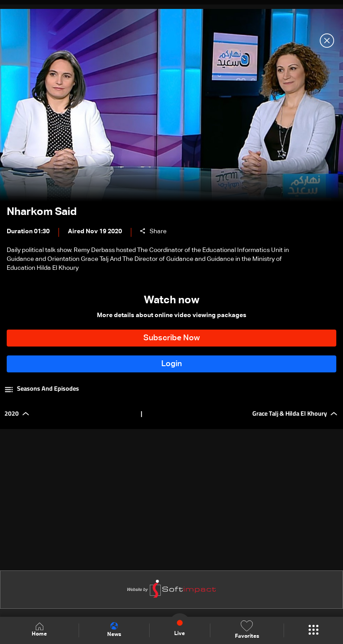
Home (39, 630)
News (114, 630)
